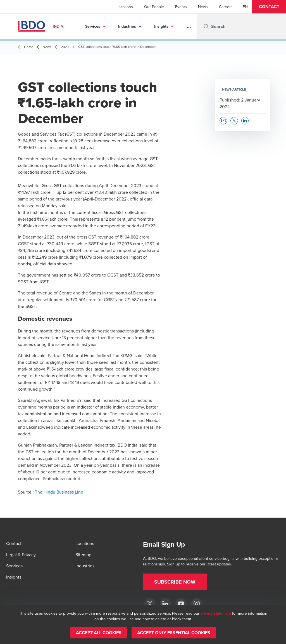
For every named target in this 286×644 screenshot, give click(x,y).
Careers (226, 7)
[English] (245, 7)
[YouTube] (181, 604)
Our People (154, 7)
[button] (269, 7)
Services (93, 26)
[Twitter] (150, 604)
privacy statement (216, 613)
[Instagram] (197, 604)
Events (181, 7)
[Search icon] (206, 26)
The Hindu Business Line (59, 492)
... (189, 26)
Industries (127, 26)
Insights (161, 26)
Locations (125, 7)
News (203, 7)
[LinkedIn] (165, 604)
